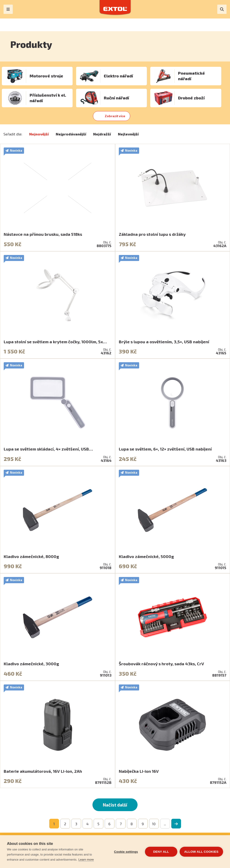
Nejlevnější (128, 134)
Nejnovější (39, 134)
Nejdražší (102, 134)
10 (154, 824)
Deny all (161, 852)
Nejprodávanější (71, 134)
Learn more (86, 860)
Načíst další (115, 805)
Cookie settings (126, 852)
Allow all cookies (201, 852)
